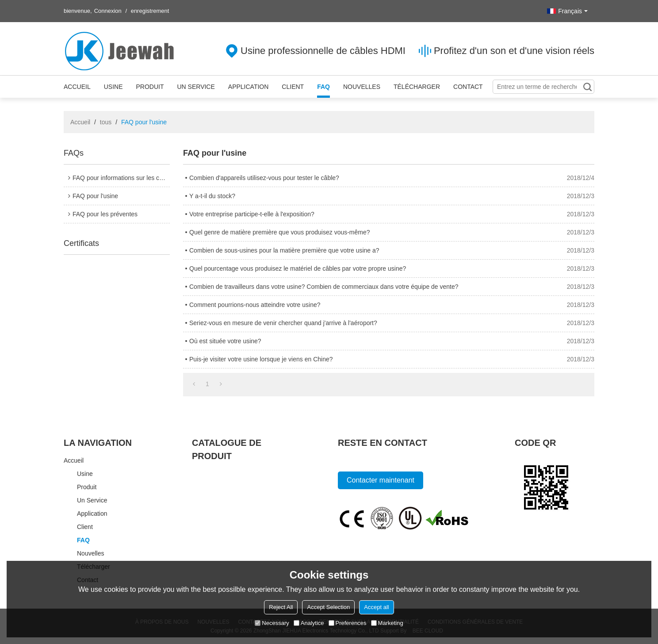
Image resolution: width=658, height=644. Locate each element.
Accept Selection (328, 607)
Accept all (376, 607)
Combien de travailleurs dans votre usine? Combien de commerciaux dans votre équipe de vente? (324, 287)
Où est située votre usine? (225, 341)
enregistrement (150, 11)
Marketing (387, 623)
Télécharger (417, 87)
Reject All (281, 607)
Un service (196, 87)
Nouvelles (362, 87)
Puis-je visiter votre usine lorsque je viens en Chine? (261, 359)
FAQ (323, 87)
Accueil (77, 87)
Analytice (309, 623)
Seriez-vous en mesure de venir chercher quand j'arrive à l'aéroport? (283, 323)
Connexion (108, 11)
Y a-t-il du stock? (212, 196)
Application (249, 87)
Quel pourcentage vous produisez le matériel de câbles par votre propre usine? (298, 268)
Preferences (348, 623)
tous (106, 122)
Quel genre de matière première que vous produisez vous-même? (280, 232)
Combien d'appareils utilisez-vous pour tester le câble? (264, 178)
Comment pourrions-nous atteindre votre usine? (255, 305)
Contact (468, 87)
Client (293, 87)
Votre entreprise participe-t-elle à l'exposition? (252, 214)
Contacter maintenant (381, 480)
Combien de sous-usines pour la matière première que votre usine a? (284, 250)
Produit (150, 87)
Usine (113, 87)
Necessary (272, 623)
